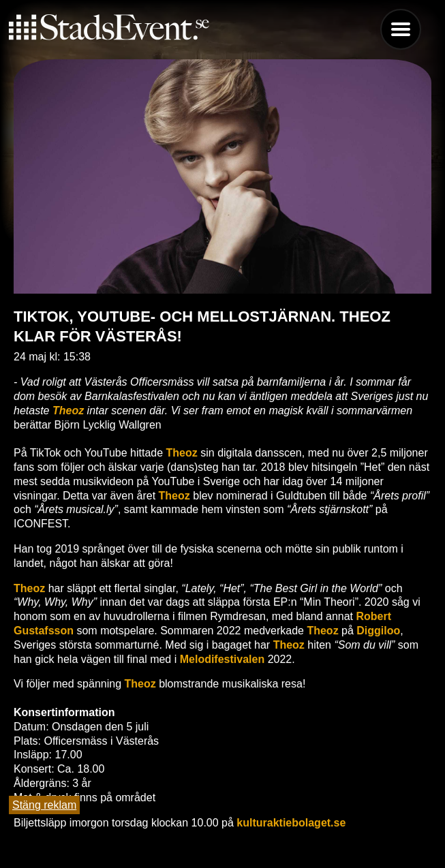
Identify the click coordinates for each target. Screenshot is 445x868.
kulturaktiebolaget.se (291, 823)
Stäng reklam (44, 805)
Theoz (68, 410)
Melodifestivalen (222, 659)
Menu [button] (401, 29)
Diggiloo (378, 631)
